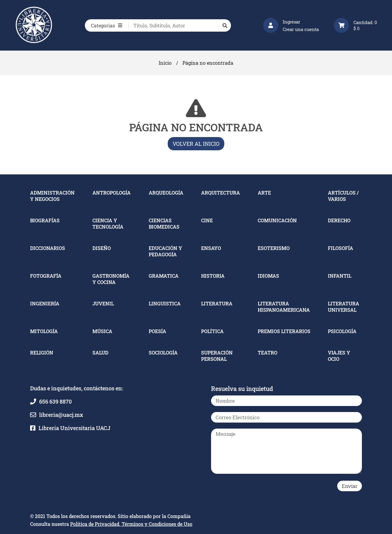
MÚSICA (102, 331)
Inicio (165, 63)
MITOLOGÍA (44, 331)
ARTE (264, 193)
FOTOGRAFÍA (46, 276)
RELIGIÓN (42, 353)
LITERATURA (217, 303)
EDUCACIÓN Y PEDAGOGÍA (165, 251)
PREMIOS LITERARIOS (284, 331)
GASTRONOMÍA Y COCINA (111, 279)
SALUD (100, 353)
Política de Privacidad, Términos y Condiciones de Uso (131, 524)
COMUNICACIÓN (277, 220)
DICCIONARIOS (48, 248)
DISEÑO (102, 248)
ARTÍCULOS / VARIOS (343, 196)
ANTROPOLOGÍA (112, 193)
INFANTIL (340, 276)
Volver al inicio (196, 144)
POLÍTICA (212, 331)
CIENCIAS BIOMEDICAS (164, 223)
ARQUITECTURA (221, 193)
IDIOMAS (268, 276)
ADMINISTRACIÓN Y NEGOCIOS (52, 196)
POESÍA (157, 331)
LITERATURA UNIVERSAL (344, 307)
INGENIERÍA (45, 303)
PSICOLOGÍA (342, 331)
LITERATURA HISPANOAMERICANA (284, 307)
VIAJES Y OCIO (339, 356)
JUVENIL (103, 303)
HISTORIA (213, 276)
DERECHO (339, 220)
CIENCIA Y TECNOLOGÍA (108, 223)
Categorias (107, 25)
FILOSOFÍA (341, 248)
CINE (207, 220)
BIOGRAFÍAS (45, 220)
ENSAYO (211, 248)
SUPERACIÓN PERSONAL (217, 356)
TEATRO (268, 353)
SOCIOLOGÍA (163, 353)
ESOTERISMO (274, 248)
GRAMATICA (164, 276)
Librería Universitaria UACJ (74, 428)
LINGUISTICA (165, 303)
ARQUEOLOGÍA (166, 193)
